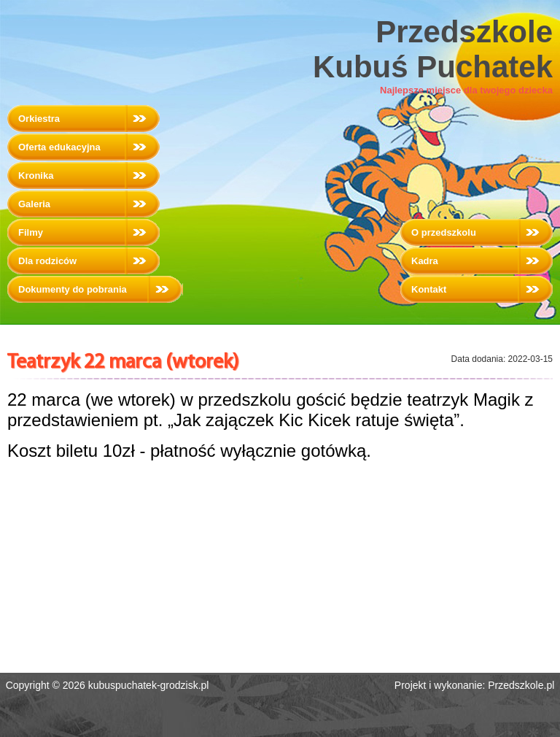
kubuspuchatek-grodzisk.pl (149, 685)
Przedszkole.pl (521, 685)
